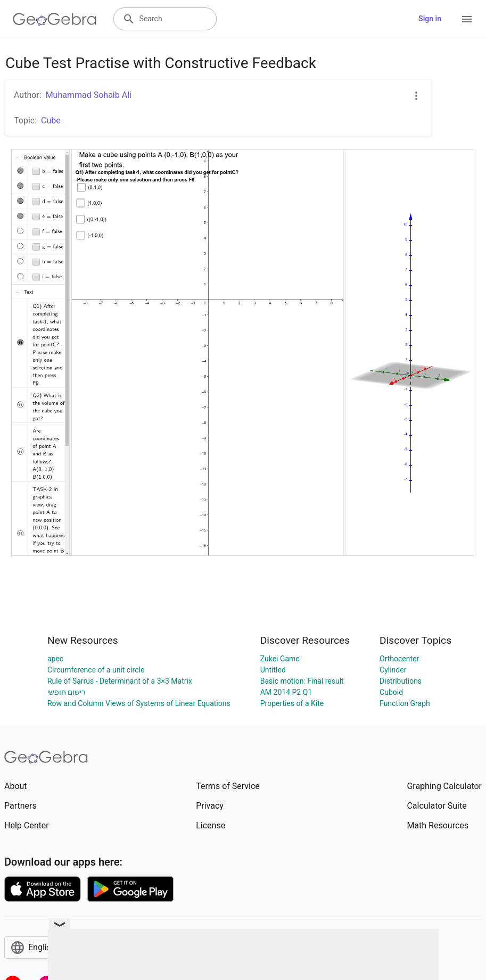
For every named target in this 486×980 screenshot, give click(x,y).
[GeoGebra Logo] (55, 19)
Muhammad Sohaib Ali (89, 95)
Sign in (430, 19)
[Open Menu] (467, 19)
